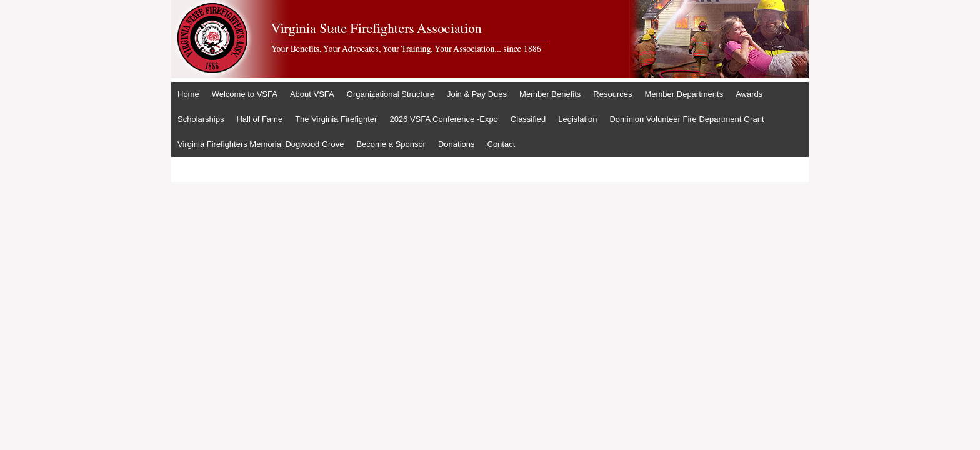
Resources (612, 94)
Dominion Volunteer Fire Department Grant (687, 119)
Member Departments (684, 94)
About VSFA (312, 94)
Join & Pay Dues (477, 94)
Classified (528, 119)
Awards (749, 94)
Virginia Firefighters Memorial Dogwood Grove (261, 144)
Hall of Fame (259, 119)
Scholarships (201, 119)
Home (188, 94)
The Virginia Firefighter (336, 119)
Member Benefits (550, 94)
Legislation (577, 119)
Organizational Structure (391, 94)
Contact (502, 144)
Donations (457, 144)
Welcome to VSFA (245, 94)
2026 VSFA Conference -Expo (443, 119)
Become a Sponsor (391, 144)
